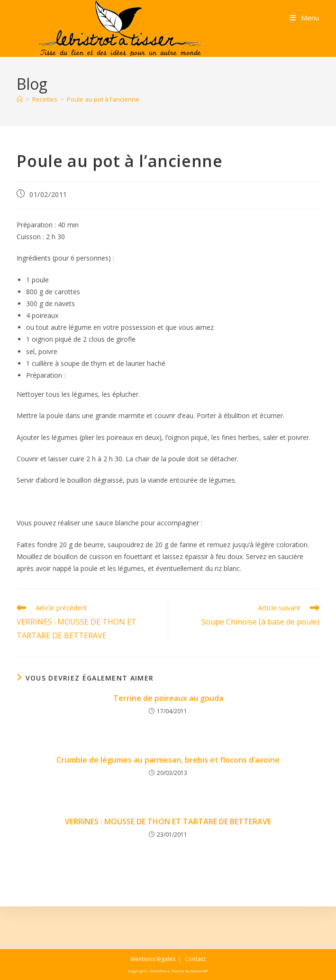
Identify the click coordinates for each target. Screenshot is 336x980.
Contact (195, 959)
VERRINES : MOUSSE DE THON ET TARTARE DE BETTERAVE (168, 821)
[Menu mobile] (304, 18)
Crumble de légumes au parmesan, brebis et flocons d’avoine (168, 760)
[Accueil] (20, 99)
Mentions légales (153, 959)
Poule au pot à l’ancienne (103, 99)
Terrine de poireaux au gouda (168, 698)
